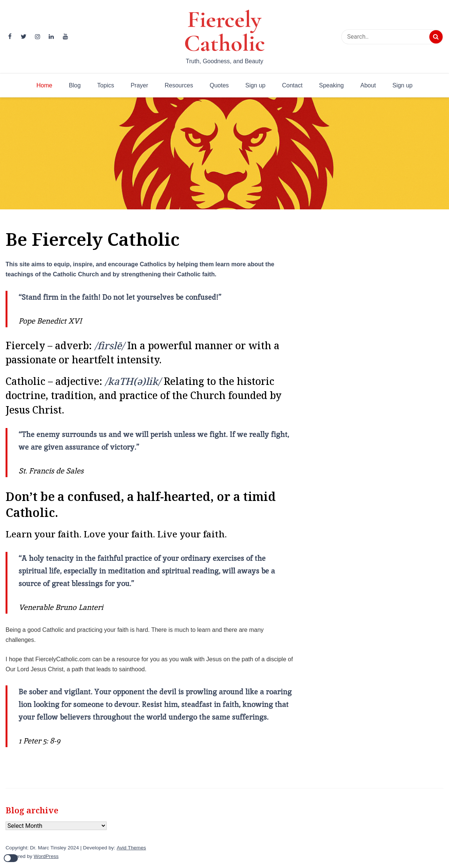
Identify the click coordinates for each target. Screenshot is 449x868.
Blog (75, 85)
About (368, 85)
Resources (179, 85)
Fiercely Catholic (224, 31)
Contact (292, 85)
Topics (106, 85)
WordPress (46, 856)
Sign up (255, 85)
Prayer (139, 85)
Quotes (219, 85)
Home (44, 85)
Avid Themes (131, 848)
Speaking (331, 85)
